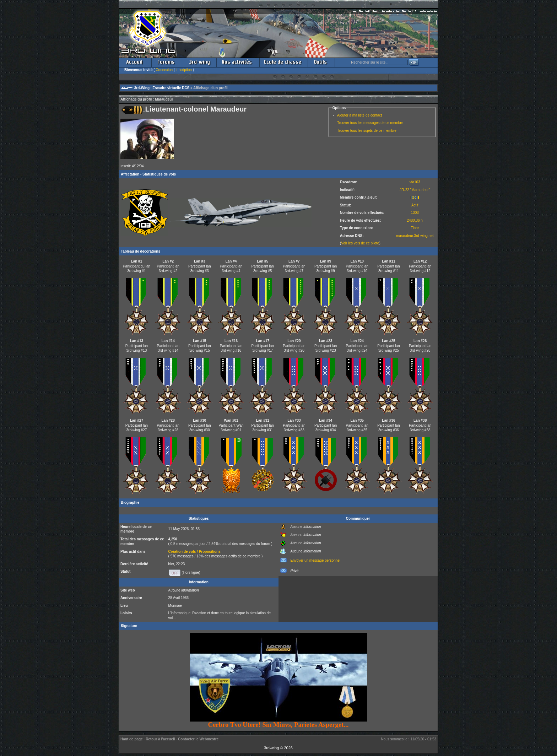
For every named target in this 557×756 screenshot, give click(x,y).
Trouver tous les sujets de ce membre (367, 131)
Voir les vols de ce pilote (360, 243)
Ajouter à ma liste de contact (359, 115)
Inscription (184, 70)
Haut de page (132, 739)
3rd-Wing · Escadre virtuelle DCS (162, 88)
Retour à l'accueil (160, 739)
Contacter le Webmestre (198, 739)
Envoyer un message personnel (316, 560)
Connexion (164, 70)
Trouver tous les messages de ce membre (370, 123)
